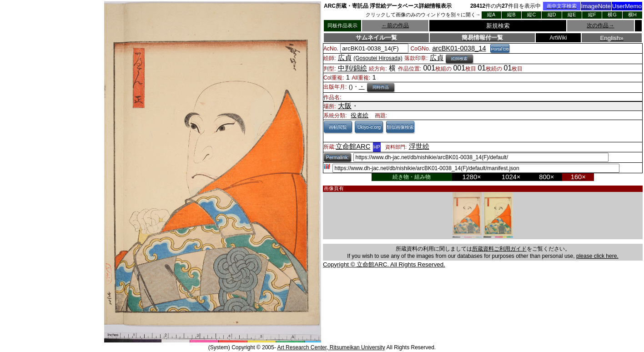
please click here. (597, 256)
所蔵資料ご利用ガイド (499, 249)
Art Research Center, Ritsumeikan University (331, 347)
